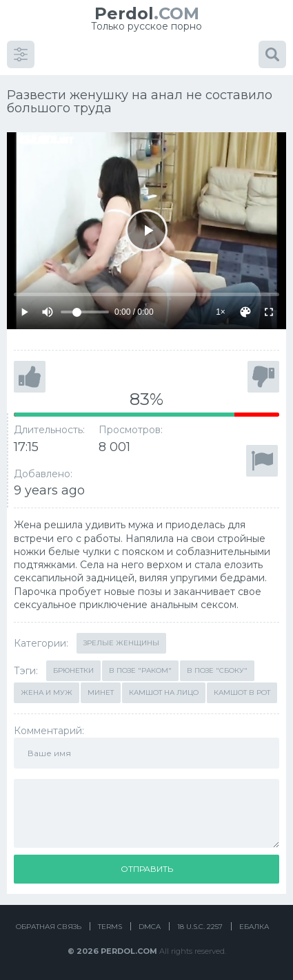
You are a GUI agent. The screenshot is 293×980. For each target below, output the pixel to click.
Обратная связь (49, 927)
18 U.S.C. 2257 (200, 927)
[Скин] (245, 312)
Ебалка (254, 927)
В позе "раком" (140, 670)
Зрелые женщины (121, 643)
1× (221, 312)
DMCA (150, 927)
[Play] (146, 230)
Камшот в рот (242, 692)
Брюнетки (73, 670)
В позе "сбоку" (217, 670)
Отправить (147, 869)
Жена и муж (47, 692)
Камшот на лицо (164, 692)
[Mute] (48, 312)
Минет (101, 692)
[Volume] (85, 312)
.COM (147, 13)
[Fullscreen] (269, 312)
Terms (110, 927)
